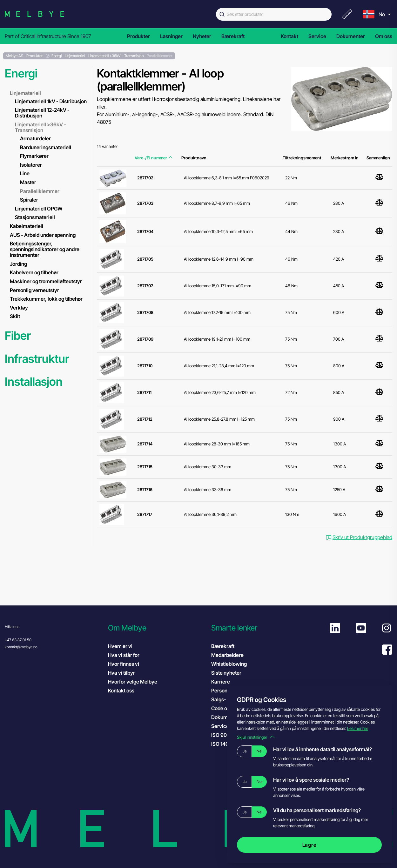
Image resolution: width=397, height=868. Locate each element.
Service (317, 36)
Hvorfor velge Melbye (133, 682)
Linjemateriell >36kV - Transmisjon (40, 127)
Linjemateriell (25, 93)
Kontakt (289, 36)
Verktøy (19, 308)
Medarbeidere (227, 655)
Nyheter (202, 36)
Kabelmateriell (27, 226)
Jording (18, 264)
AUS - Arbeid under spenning (43, 235)
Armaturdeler (35, 138)
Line (25, 173)
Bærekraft (233, 36)
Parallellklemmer (40, 191)
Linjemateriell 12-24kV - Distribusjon (42, 113)
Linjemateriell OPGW (39, 209)
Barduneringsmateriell (46, 147)
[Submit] (221, 14)
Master (28, 182)
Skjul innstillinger (256, 737)
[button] (156, 628)
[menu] (376, 14)
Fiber (18, 336)
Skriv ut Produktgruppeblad (359, 537)
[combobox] (274, 14)
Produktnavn (194, 158)
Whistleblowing (229, 664)
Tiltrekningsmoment (302, 158)
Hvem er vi (120, 646)
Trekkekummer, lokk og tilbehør (46, 299)
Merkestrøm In (345, 158)
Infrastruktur (37, 359)
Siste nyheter (226, 673)
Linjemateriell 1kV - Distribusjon (51, 101)
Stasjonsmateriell (35, 217)
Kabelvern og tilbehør (34, 272)
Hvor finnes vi (124, 664)
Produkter (138, 36)
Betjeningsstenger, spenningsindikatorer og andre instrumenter (45, 249)
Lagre (310, 845)
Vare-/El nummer (154, 158)
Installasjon (34, 382)
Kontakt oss (121, 691)
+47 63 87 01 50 (18, 640)
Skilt (15, 316)
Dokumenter (351, 36)
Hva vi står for (124, 655)
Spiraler (29, 200)
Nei (259, 751)
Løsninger (171, 36)
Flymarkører (34, 156)
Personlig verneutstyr (34, 290)
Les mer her (358, 728)
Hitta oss (12, 627)
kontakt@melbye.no (21, 647)
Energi (21, 73)
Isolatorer (31, 165)
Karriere (221, 682)
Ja (245, 751)
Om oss (384, 36)
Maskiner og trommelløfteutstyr (46, 281)
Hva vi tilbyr (121, 673)
